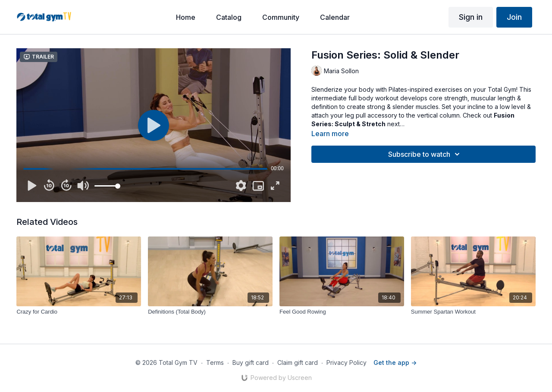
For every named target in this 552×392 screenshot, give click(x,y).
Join (514, 17)
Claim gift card (298, 362)
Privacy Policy (347, 362)
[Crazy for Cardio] (79, 312)
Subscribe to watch (425, 154)
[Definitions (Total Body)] (210, 312)
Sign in (471, 17)
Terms (215, 362)
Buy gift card (251, 362)
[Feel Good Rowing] (342, 312)
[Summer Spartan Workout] (473, 312)
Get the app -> (395, 362)
